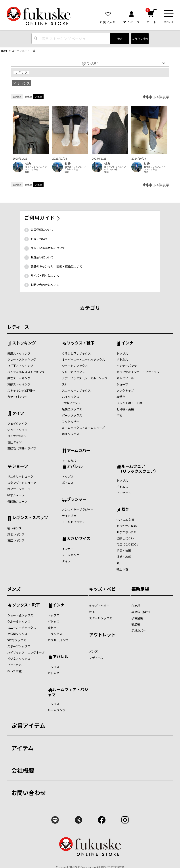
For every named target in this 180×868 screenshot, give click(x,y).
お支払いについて (42, 257)
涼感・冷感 (124, 557)
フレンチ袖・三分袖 (129, 403)
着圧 (119, 563)
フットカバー (71, 421)
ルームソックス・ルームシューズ (83, 428)
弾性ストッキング (19, 378)
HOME (5, 51)
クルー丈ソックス (73, 372)
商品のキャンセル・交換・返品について (56, 266)
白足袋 (136, 606)
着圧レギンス (16, 540)
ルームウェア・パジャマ (68, 692)
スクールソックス (101, 618)
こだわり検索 (140, 38)
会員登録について (42, 230)
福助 (27, 172)
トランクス (55, 634)
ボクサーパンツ (58, 640)
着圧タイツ (14, 442)
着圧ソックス (71, 434)
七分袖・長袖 (125, 409)
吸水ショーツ (16, 495)
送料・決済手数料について (48, 248)
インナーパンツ (127, 366)
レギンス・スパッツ (30, 518)
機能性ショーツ (17, 501)
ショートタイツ (17, 430)
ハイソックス (71, 397)
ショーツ (122, 384)
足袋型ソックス (72, 409)
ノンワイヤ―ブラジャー (78, 509)
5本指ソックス (71, 403)
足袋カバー (139, 630)
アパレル (75, 466)
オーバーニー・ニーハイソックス (83, 359)
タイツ (18, 413)
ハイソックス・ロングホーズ (26, 652)
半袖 (119, 415)
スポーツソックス (19, 646)
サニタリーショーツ (20, 476)
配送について (39, 239)
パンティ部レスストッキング (26, 372)
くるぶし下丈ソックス (76, 353)
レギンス (21, 72)
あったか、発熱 (127, 526)
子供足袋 (137, 618)
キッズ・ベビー (105, 589)
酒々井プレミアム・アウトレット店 (36, 168)
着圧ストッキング (19, 353)
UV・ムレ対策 (125, 520)
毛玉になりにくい (128, 544)
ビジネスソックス (19, 659)
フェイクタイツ (17, 423)
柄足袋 (136, 624)
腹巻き (121, 397)
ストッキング (24, 343)
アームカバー (79, 451)
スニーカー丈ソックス (76, 390)
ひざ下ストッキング (20, 366)
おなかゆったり (127, 532)
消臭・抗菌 (124, 550)
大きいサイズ (79, 539)
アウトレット (102, 634)
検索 (120, 38)
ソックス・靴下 (81, 343)
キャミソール (125, 378)
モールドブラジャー (75, 522)
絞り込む (90, 63)
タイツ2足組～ (17, 436)
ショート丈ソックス (75, 366)
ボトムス (122, 359)
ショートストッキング (22, 359)
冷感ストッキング (19, 384)
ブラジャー (77, 499)
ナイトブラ (69, 516)
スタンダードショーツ (22, 483)
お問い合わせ (29, 793)
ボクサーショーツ (19, 489)
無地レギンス (16, 534)
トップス (122, 353)
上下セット (124, 493)
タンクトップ (125, 390)
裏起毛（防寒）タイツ (22, 448)
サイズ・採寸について (45, 275)
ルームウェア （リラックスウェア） (137, 468)
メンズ (14, 589)
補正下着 (122, 569)
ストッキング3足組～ (21, 390)
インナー (129, 343)
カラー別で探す (17, 397)
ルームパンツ (56, 710)
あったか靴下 (16, 671)
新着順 (28, 97)
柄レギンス (14, 528)
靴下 (92, 612)
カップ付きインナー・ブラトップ (138, 372)
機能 (125, 510)
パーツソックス (72, 415)
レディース (18, 327)
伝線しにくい (125, 538)
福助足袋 (140, 589)
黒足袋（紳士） (141, 612)
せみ (28, 163)
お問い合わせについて (45, 285)
